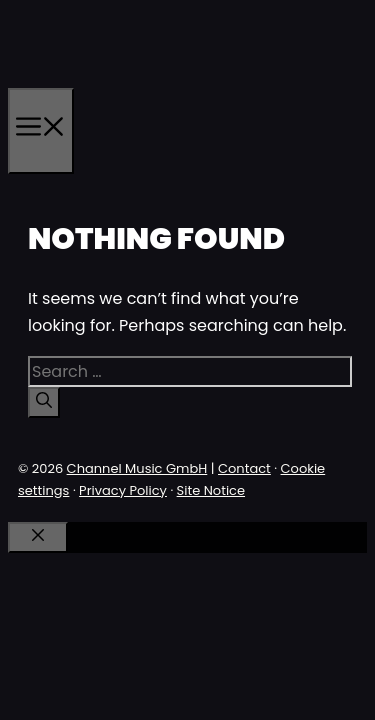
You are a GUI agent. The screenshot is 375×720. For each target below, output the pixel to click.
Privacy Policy (123, 490)
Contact (244, 468)
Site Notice (211, 490)
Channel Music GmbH (137, 468)
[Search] (44, 402)
